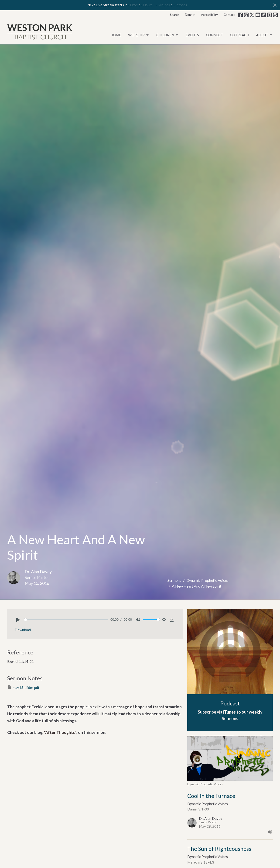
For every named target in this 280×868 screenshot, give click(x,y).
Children (167, 35)
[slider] (66, 620)
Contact (229, 15)
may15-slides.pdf (23, 687)
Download (23, 630)
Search (175, 15)
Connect (214, 35)
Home (116, 35)
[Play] (18, 620)
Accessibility (209, 15)
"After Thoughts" (60, 732)
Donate (190, 15)
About (264, 35)
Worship (139, 35)
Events (192, 35)
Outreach (239, 35)
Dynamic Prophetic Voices (207, 580)
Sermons (174, 580)
